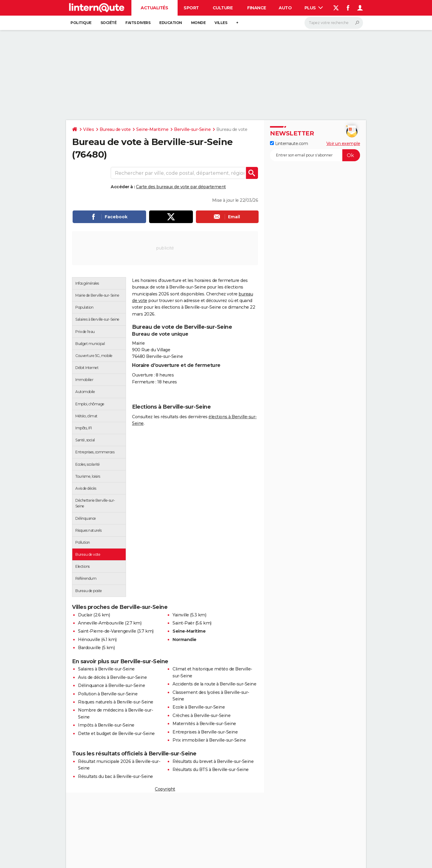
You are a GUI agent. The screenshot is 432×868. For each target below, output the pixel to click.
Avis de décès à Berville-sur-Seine (112, 677)
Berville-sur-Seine (192, 129)
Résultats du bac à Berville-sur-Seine (115, 776)
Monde (198, 23)
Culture (223, 8)
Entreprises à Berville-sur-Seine (205, 732)
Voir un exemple (343, 144)
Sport (191, 8)
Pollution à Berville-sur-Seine (108, 694)
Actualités (154, 8)
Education (171, 23)
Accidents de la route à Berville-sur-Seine (214, 684)
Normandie (184, 640)
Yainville (181, 615)
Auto (285, 8)
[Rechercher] (334, 23)
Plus (314, 8)
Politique (81, 23)
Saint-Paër (183, 623)
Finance (257, 8)
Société (109, 23)
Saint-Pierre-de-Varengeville (107, 631)
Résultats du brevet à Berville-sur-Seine (213, 761)
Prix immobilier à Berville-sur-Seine (209, 740)
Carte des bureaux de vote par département (181, 187)
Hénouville (89, 640)
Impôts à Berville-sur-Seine (106, 725)
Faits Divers (138, 23)
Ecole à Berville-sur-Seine (199, 707)
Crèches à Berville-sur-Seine (201, 715)
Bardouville (89, 648)
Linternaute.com (289, 144)
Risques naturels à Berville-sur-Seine (116, 702)
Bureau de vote (115, 129)
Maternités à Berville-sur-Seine (204, 724)
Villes (221, 23)
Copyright (165, 789)
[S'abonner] (315, 155)
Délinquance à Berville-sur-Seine (111, 685)
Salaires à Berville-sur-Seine (106, 669)
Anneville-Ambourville (101, 623)
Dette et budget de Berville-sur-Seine (116, 733)
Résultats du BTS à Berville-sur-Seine (211, 770)
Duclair (85, 615)
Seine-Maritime (152, 129)
